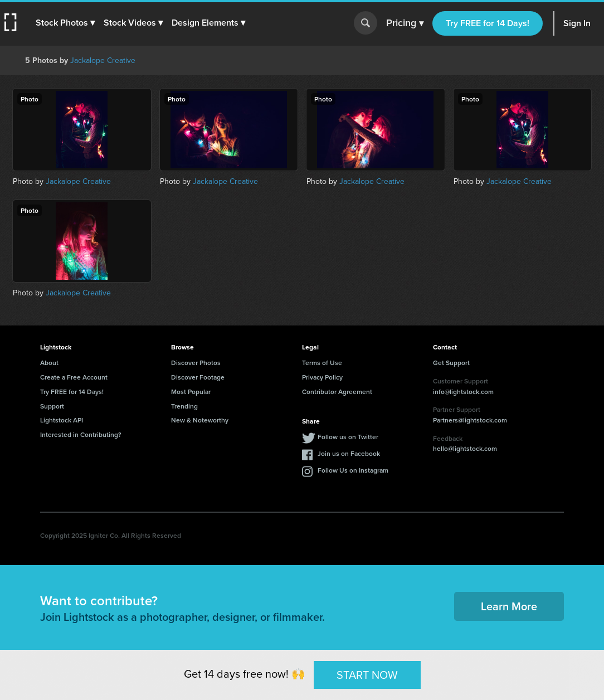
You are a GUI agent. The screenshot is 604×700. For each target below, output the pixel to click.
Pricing (405, 23)
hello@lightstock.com (465, 448)
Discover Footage (198, 377)
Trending (184, 406)
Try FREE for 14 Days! (488, 23)
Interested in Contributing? (81, 434)
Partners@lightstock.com (470, 420)
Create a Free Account (74, 377)
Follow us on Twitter (348, 437)
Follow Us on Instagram (353, 470)
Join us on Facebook (349, 453)
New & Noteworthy (200, 420)
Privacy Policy (322, 377)
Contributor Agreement (337, 392)
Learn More (509, 606)
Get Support (451, 363)
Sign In (577, 23)
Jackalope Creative (103, 60)
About (49, 363)
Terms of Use (322, 363)
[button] (65, 23)
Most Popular (191, 392)
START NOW (367, 674)
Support (52, 406)
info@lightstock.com (463, 392)
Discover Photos (196, 363)
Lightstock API (62, 420)
